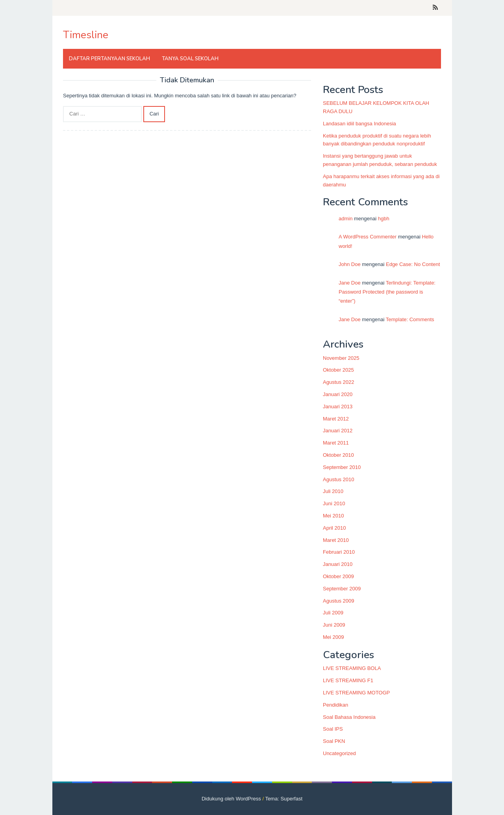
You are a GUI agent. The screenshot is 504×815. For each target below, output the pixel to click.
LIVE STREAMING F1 (348, 680)
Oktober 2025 (338, 370)
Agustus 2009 (339, 601)
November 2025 (341, 358)
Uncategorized (339, 753)
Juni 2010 (334, 503)
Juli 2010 (333, 491)
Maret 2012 (336, 419)
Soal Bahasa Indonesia (349, 717)
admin (346, 219)
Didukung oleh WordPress (231, 799)
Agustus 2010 (339, 479)
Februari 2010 (339, 552)
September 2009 (342, 589)
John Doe (350, 264)
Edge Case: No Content (413, 264)
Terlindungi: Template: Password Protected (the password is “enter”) (387, 292)
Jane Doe (350, 283)
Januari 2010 (338, 564)
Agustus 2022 (339, 382)
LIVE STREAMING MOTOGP (356, 693)
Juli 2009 (333, 613)
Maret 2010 (336, 540)
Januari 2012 (338, 431)
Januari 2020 (338, 394)
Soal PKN (334, 741)
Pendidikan (335, 705)
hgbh (384, 219)
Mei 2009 (333, 637)
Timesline (86, 35)
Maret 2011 (336, 443)
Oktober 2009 (338, 576)
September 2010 (342, 467)
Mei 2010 (333, 516)
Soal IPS (333, 729)
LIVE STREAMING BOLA (352, 668)
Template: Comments (410, 319)
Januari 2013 (338, 407)
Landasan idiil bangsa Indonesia (359, 124)
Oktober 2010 (338, 455)
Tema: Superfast (284, 799)
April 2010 (334, 528)
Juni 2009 (334, 625)
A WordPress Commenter (368, 237)
